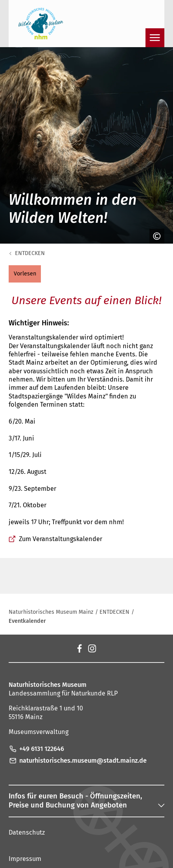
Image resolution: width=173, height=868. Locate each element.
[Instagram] (92, 648)
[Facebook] (79, 648)
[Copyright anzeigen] (155, 236)
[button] (25, 274)
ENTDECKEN (30, 253)
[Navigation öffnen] (155, 38)
